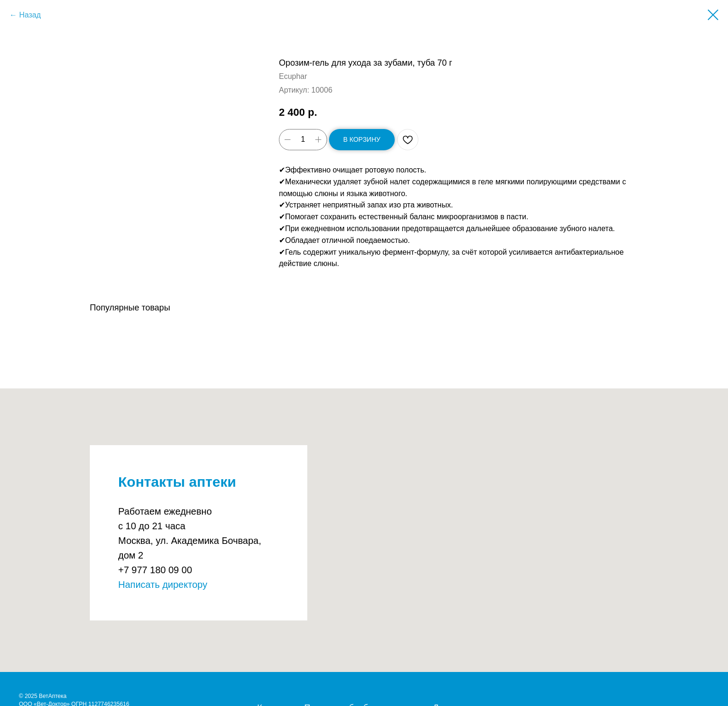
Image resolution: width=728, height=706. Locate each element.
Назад (30, 15)
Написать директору (163, 585)
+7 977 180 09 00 (155, 570)
